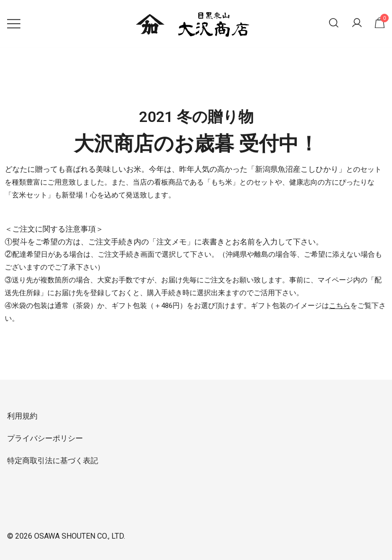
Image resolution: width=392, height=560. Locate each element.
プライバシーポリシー (45, 438)
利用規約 (22, 416)
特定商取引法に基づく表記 (53, 461)
